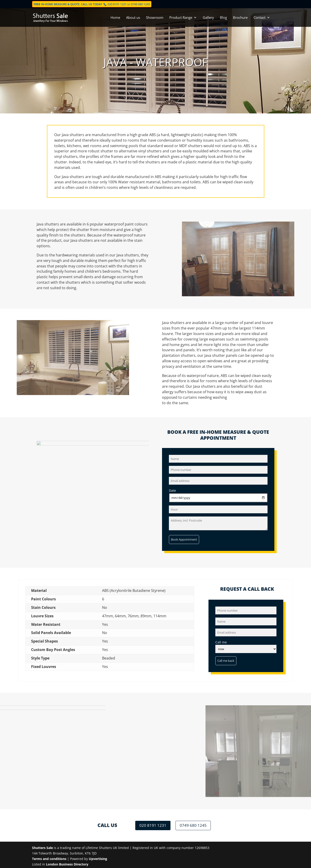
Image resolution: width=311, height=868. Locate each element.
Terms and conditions (49, 859)
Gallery (208, 18)
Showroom (155, 18)
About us (133, 18)
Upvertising (98, 859)
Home (115, 18)
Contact (260, 18)
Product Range (181, 18)
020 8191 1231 (117, 4)
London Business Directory (67, 864)
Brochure (240, 18)
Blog (223, 18)
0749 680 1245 (140, 4)
